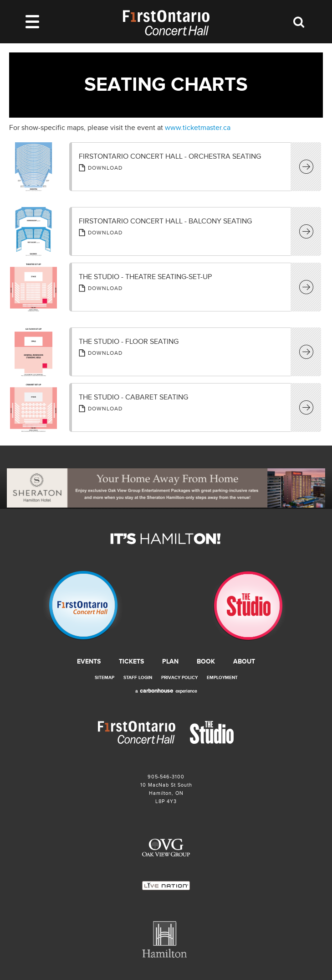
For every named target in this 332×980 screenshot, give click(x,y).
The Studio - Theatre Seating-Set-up (145, 277)
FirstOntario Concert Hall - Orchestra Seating (170, 156)
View (307, 167)
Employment (222, 678)
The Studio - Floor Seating (129, 342)
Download (105, 168)
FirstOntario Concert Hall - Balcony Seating (165, 221)
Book (206, 661)
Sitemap (105, 678)
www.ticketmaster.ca (198, 128)
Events (89, 661)
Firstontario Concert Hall (83, 606)
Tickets (131, 661)
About (244, 661)
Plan (170, 661)
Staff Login (138, 678)
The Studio (249, 606)
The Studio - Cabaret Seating (133, 397)
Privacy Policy (179, 678)
